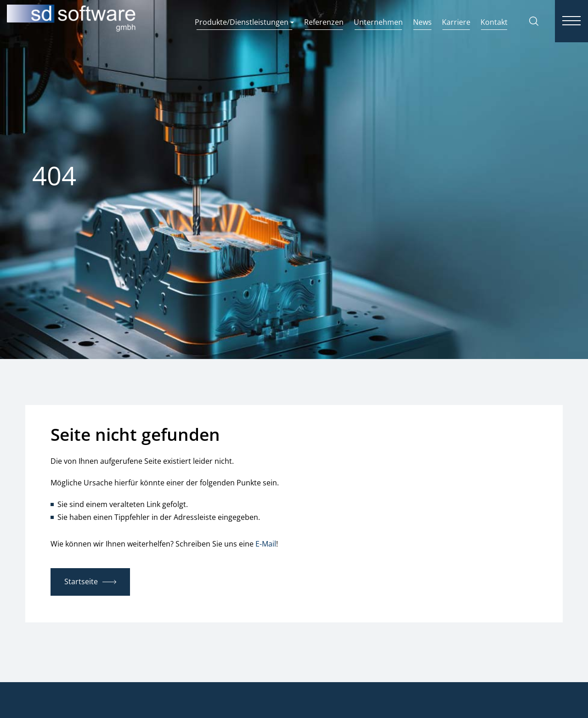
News (422, 22)
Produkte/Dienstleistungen (244, 22)
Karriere (456, 22)
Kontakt (494, 22)
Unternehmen (378, 22)
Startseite (81, 581)
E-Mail (266, 544)
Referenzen (324, 22)
